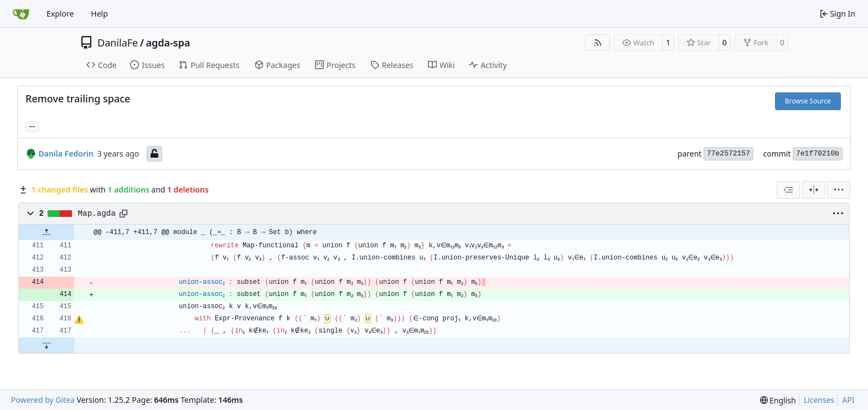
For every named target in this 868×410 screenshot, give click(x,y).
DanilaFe (118, 43)
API (848, 400)
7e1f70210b (818, 154)
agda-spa (168, 43)
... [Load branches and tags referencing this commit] (32, 126)
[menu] (839, 190)
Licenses (819, 400)
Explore (60, 14)
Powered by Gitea (43, 400)
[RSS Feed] (598, 43)
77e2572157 (728, 154)
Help (99, 14)
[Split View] (814, 190)
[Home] (21, 14)
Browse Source (808, 101)
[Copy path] (123, 214)
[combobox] (788, 190)
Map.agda (97, 214)
